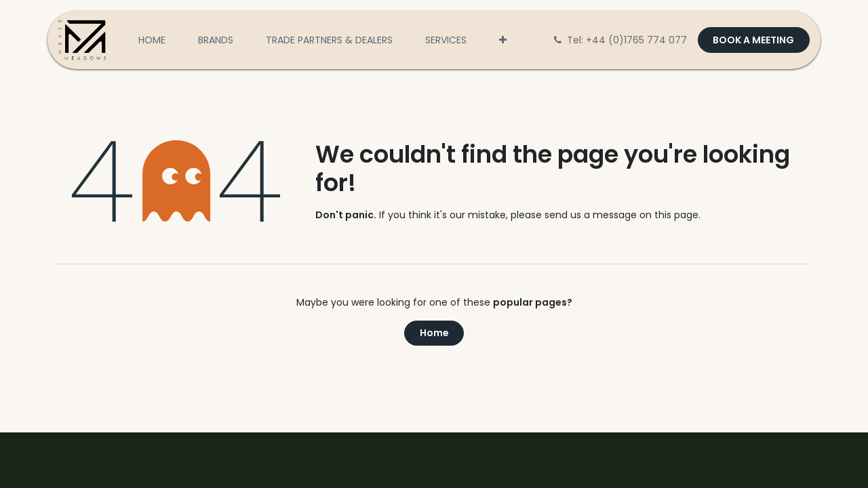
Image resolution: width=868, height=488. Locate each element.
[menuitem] (152, 40)
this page (676, 215)
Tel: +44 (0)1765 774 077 (621, 40)
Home (434, 333)
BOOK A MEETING (753, 40)
